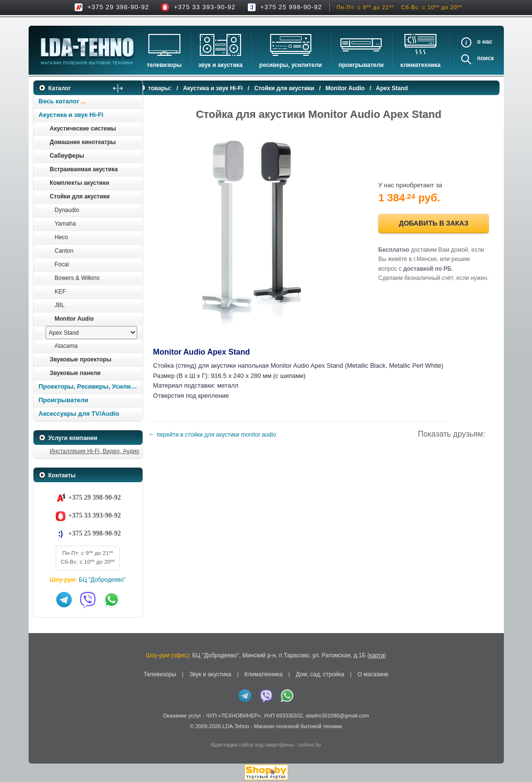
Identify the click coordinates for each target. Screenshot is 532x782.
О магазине (373, 674)
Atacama (66, 346)
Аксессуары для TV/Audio (79, 414)
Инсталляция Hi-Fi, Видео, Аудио (95, 451)
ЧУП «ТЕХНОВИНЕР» (234, 716)
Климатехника (421, 65)
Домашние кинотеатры (83, 142)
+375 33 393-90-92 (204, 7)
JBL (60, 305)
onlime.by (310, 745)
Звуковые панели (75, 373)
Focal (62, 264)
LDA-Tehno (236, 726)
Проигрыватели (361, 65)
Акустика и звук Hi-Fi (71, 115)
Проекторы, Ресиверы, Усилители (90, 386)
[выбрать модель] (91, 333)
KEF (60, 292)
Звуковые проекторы (81, 359)
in (42, 733)
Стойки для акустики (80, 196)
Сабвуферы (67, 156)
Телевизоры (164, 65)
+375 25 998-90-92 (291, 7)
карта (377, 655)
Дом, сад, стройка (320, 674)
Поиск (486, 58)
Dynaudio (67, 210)
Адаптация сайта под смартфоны (252, 745)
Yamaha (65, 224)
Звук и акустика (220, 65)
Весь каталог (59, 101)
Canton (64, 251)
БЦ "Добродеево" (103, 580)
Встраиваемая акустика (84, 169)
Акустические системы (83, 129)
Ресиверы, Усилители (291, 65)
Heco (62, 237)
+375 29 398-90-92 (118, 7)
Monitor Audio (74, 319)
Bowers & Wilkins (77, 278)
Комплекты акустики (80, 183)
